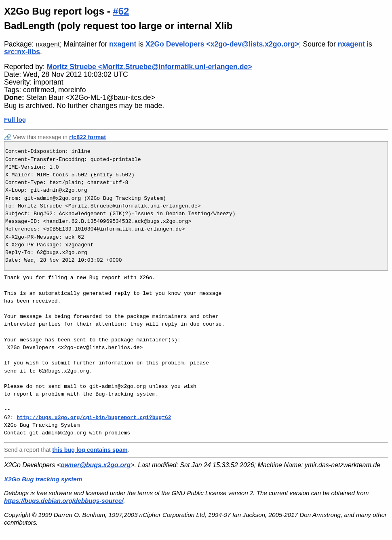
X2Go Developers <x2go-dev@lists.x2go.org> (222, 44)
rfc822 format (87, 137)
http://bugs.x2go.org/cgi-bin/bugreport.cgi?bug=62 (94, 417)
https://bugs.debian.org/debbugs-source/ (64, 501)
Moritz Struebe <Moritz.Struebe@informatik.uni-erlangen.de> (150, 67)
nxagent (47, 44)
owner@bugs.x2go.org (96, 465)
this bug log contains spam (90, 450)
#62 (121, 11)
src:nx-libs (22, 52)
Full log (15, 120)
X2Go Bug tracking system (43, 479)
